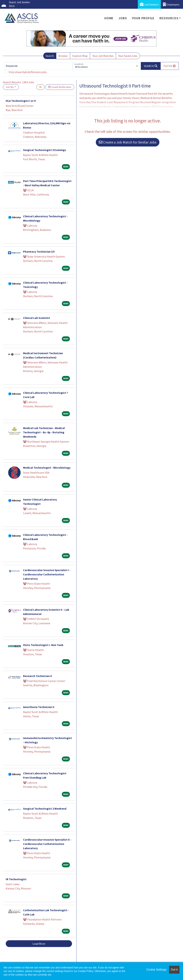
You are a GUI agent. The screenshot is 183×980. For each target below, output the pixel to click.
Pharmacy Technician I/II (39, 252)
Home (109, 18)
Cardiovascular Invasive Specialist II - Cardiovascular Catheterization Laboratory (47, 844)
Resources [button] (169, 18)
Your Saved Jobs (128, 56)
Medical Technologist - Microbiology (47, 468)
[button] (170, 66)
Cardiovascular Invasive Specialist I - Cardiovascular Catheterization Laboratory (47, 574)
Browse (63, 56)
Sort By (10, 87)
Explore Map (80, 56)
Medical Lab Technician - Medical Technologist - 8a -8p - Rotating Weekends (44, 432)
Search (50, 56)
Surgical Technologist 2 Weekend (45, 809)
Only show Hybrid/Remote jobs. (28, 72)
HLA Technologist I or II (21, 101)
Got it (174, 970)
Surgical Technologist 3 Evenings (45, 150)
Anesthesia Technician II (39, 707)
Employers (171, 4)
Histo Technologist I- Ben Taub (43, 645)
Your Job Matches (103, 56)
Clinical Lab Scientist (37, 318)
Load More (39, 944)
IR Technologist (16, 879)
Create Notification (60, 87)
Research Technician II (38, 676)
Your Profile (143, 18)
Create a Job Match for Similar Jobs (128, 142)
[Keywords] (38, 66)
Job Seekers (149, 4)
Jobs (123, 18)
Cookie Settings (156, 970)
